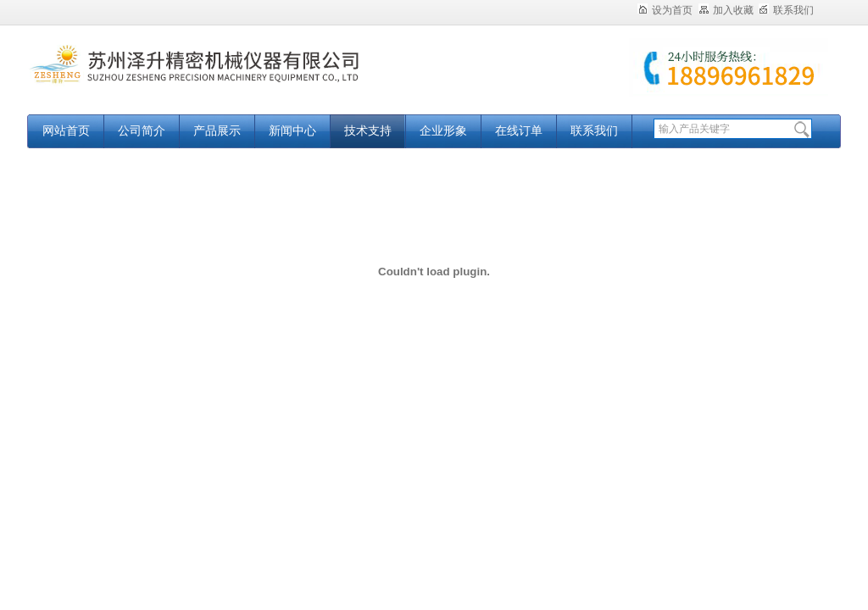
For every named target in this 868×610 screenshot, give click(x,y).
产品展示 (217, 131)
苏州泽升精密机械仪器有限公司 (239, 78)
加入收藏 (726, 10)
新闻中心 (292, 131)
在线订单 (519, 131)
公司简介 (142, 131)
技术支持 (368, 131)
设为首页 (665, 10)
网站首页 (66, 131)
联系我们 (786, 10)
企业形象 (443, 131)
